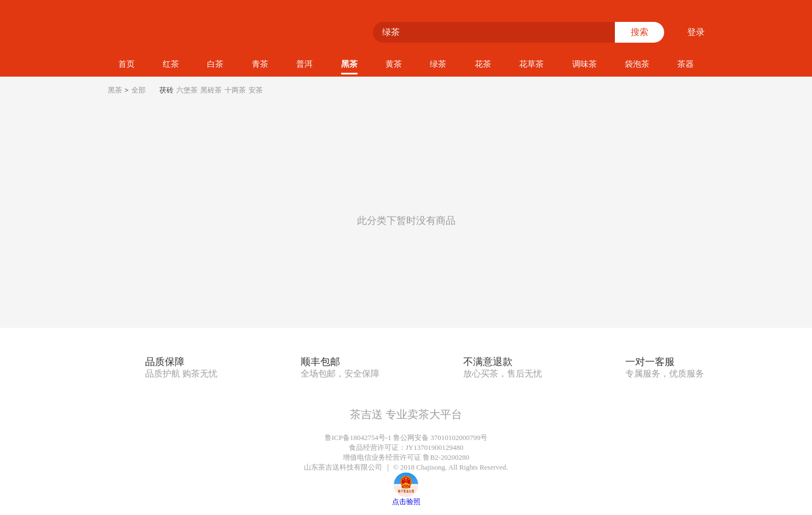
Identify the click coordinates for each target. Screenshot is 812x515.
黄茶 (394, 64)
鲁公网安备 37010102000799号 (440, 438)
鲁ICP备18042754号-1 (358, 438)
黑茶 (349, 64)
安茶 (256, 90)
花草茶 (531, 64)
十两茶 (235, 90)
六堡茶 (187, 90)
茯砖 (166, 90)
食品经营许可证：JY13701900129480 (406, 447)
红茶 (171, 64)
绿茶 (438, 64)
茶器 (686, 64)
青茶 (260, 64)
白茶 (215, 64)
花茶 (483, 64)
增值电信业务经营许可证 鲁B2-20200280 (406, 457)
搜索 (640, 32)
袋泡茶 (637, 64)
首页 (126, 64)
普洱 (304, 64)
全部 (139, 90)
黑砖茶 (211, 90)
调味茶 (584, 64)
